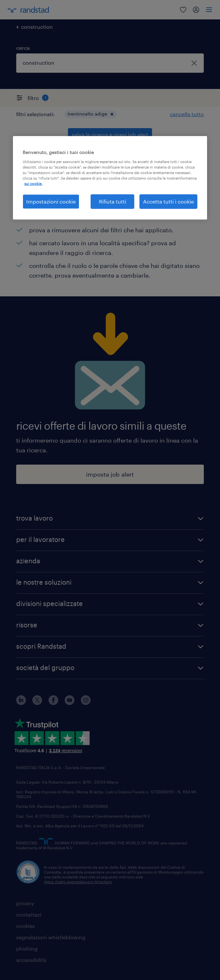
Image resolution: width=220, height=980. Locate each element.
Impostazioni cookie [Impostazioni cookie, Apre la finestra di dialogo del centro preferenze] (51, 201)
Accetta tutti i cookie (168, 201)
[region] (110, 178)
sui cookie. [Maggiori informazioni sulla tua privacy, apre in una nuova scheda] (33, 184)
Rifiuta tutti (113, 201)
